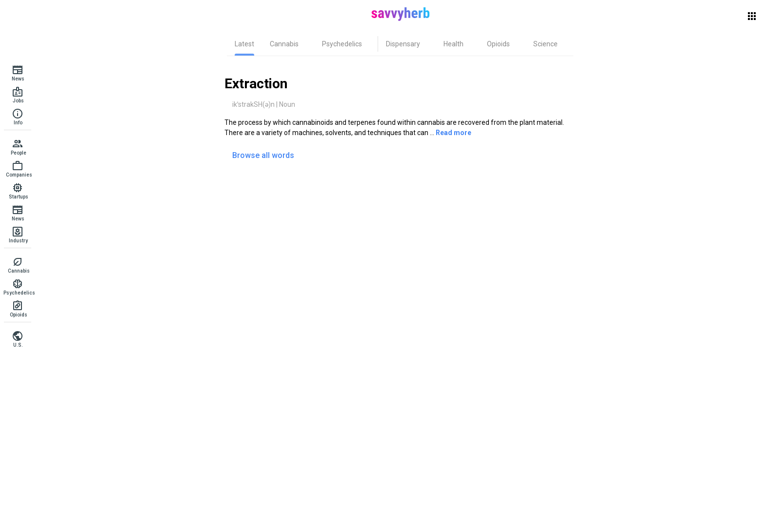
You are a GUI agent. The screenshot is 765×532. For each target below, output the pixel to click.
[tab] (244, 44)
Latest (244, 44)
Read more (453, 133)
